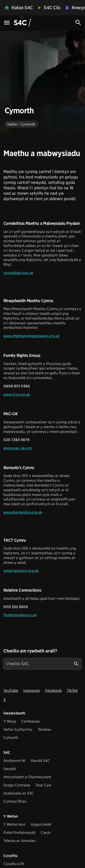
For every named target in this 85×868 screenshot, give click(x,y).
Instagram (32, 691)
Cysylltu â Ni (14, 864)
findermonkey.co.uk (20, 615)
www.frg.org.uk (17, 395)
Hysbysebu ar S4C (19, 793)
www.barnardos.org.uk (23, 512)
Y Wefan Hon (14, 824)
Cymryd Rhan (15, 801)
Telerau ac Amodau (19, 841)
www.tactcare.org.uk (21, 571)
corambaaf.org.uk (18, 273)
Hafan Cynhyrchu (18, 729)
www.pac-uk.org (18, 448)
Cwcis (46, 833)
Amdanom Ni (14, 761)
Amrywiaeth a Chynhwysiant (27, 777)
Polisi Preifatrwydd (19, 833)
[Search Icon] (78, 23)
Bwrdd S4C (40, 761)
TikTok (72, 691)
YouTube (11, 691)
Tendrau (44, 729)
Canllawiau (30, 721)
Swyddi (10, 769)
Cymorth (11, 738)
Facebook (53, 691)
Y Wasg (10, 721)
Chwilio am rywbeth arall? (30, 651)
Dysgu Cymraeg (17, 785)
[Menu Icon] (7, 23)
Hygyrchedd (41, 824)
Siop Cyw (44, 785)
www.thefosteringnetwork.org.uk (32, 336)
